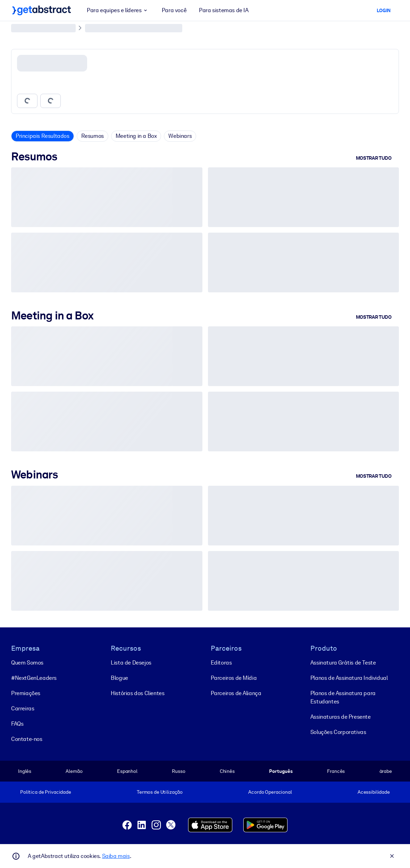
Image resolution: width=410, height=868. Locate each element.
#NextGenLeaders (34, 678)
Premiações (26, 693)
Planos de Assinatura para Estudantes (343, 697)
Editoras (221, 663)
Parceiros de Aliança (236, 693)
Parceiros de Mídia (234, 678)
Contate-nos (27, 739)
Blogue (119, 678)
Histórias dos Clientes (137, 693)
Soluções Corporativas (338, 732)
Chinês (227, 771)
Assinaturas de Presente (341, 717)
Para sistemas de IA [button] (224, 10)
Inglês (25, 771)
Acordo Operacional (270, 792)
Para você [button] (174, 10)
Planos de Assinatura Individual (349, 678)
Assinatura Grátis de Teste (343, 663)
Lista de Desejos (131, 663)
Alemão (74, 771)
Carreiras (23, 708)
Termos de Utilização (160, 792)
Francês (336, 771)
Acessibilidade (374, 792)
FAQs (17, 724)
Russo (178, 771)
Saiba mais (116, 856)
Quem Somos (27, 663)
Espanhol (127, 771)
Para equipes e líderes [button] (118, 10)
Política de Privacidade (46, 792)
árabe (386, 771)
